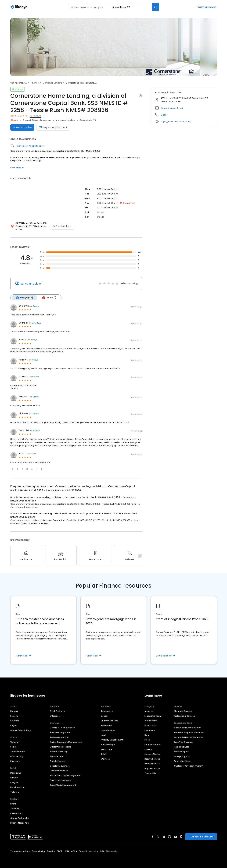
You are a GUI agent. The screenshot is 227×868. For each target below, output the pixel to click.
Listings (14, 711)
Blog (147, 735)
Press (147, 740)
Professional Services (184, 716)
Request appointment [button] (172, 108)
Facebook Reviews (59, 771)
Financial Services (109, 721)
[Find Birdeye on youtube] (176, 837)
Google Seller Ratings (21, 730)
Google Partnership (20, 818)
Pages (13, 725)
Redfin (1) (49, 298)
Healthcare (106, 725)
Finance (35, 83)
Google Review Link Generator (189, 737)
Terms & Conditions (20, 851)
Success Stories (152, 754)
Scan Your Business (184, 742)
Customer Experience (60, 780)
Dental (104, 716)
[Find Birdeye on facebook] (152, 837)
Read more (17, 168)
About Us (149, 711)
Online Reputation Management (66, 742)
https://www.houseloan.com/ (176, 122)
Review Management (60, 732)
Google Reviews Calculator (187, 728)
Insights (14, 782)
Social (13, 747)
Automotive (107, 711)
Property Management (112, 740)
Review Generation (59, 737)
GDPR (59, 851)
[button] (13, 469)
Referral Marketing (59, 752)
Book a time (150, 725)
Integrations (16, 813)
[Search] (156, 7)
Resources (150, 730)
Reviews (14, 716)
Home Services (108, 730)
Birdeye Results (152, 764)
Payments (15, 761)
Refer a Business (182, 761)
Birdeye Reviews (152, 759)
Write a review (207, 7)
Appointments (18, 752)
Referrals (15, 721)
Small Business (57, 711)
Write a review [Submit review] (22, 127)
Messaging (16, 773)
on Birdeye (35, 306)
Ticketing (15, 792)
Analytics (15, 809)
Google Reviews (58, 761)
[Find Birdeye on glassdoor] (181, 837)
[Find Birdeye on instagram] (169, 837)
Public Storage (108, 745)
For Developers (181, 752)
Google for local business (62, 728)
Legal (103, 735)
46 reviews (35, 116)
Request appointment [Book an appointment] (53, 127)
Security (51, 851)
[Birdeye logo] (20, 7)
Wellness (105, 759)
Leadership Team (153, 716)
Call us (164, 115)
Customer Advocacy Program (189, 766)
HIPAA (67, 851)
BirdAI (13, 804)
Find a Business (182, 747)
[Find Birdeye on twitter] (158, 837)
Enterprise (55, 716)
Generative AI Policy (88, 851)
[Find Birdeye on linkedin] (164, 837)
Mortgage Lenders (52, 83)
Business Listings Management (65, 775)
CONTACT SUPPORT (201, 837)
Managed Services (183, 711)
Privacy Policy (38, 851)
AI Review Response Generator (189, 732)
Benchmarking (17, 787)
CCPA (74, 851)
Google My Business (60, 766)
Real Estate (106, 749)
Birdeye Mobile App (20, 823)
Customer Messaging (61, 747)
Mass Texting (17, 756)
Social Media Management (63, 785)
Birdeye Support (182, 756)
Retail (104, 754)
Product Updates (153, 745)
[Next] (140, 556)
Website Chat (57, 756)
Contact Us (150, 773)
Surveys (14, 778)
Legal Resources (152, 768)
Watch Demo (151, 721)
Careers (148, 749)
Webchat (15, 742)
